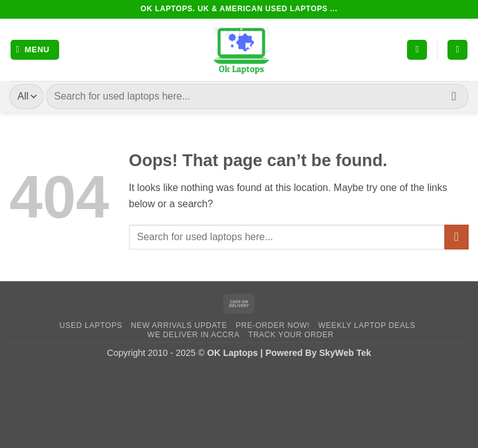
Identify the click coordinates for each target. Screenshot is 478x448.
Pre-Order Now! (273, 325)
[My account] (417, 50)
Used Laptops (91, 325)
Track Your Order (291, 335)
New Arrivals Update (179, 325)
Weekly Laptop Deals (367, 325)
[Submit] (454, 96)
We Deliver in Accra (194, 335)
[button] (35, 50)
